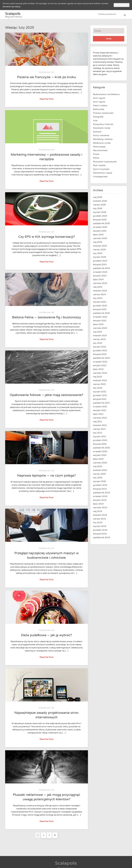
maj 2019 (98, 513)
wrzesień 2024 (100, 273)
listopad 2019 (100, 490)
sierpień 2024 (100, 277)
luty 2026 (98, 210)
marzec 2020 (99, 475)
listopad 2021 (100, 401)
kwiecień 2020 (100, 472)
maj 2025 (98, 244)
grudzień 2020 (100, 442)
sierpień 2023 (100, 322)
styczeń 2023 (100, 348)
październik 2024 (101, 270)
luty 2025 (98, 255)
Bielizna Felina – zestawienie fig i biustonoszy (47, 319)
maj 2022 (98, 378)
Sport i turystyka (101, 171)
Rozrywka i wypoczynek (105, 163)
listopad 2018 (100, 535)
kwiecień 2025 (100, 247)
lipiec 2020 (98, 460)
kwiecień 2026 (100, 202)
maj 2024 (98, 288)
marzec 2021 (99, 431)
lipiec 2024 (98, 281)
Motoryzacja (99, 148)
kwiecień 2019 (100, 517)
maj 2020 (98, 468)
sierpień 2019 (100, 502)
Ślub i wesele (99, 167)
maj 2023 (98, 333)
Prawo (96, 156)
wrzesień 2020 (100, 453)
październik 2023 (101, 315)
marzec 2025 (99, 251)
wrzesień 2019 (100, 498)
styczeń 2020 (100, 483)
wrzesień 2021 (100, 408)
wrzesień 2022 (100, 363)
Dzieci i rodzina (100, 107)
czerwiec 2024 (100, 285)
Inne (95, 122)
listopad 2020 (100, 445)
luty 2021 (98, 434)
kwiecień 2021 (100, 427)
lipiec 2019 (98, 505)
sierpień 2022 (100, 367)
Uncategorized (100, 178)
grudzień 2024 (100, 262)
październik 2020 (101, 449)
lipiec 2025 (98, 236)
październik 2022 (101, 359)
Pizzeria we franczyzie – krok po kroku (47, 79)
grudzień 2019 (100, 487)
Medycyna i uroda (102, 144)
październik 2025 (101, 225)
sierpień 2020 (100, 457)
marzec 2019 (99, 520)
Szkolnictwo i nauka (102, 174)
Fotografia (98, 118)
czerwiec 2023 (100, 330)
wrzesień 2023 (100, 318)
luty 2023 (98, 345)
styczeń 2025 (100, 259)
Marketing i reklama (103, 141)
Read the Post (47, 101)
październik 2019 (101, 494)
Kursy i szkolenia (101, 137)
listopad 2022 (100, 356)
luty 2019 (98, 524)
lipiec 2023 (98, 326)
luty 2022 (98, 389)
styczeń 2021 (100, 438)
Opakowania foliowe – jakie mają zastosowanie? (46, 396)
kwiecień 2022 (100, 382)
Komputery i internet (103, 126)
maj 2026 (98, 199)
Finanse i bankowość (103, 114)
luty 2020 (98, 479)
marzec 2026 (99, 206)
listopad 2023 (100, 311)
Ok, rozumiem (122, 5)
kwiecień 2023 (100, 337)
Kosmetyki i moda (102, 129)
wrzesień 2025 (100, 229)
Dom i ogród (99, 100)
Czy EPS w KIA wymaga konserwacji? (47, 238)
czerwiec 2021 (100, 419)
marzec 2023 (99, 341)
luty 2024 (98, 300)
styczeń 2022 (100, 393)
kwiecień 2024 (100, 292)
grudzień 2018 (100, 531)
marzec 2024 (99, 296)
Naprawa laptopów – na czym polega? (46, 477)
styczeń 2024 (100, 303)
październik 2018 (101, 539)
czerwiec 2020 (100, 464)
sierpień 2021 (100, 412)
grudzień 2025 (100, 217)
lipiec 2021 (98, 416)
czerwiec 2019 (100, 509)
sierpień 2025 (100, 232)
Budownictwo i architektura (106, 96)
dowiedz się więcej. (12, 7)
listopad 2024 (100, 266)
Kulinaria (97, 133)
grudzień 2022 (100, 352)
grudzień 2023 (100, 307)
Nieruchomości (100, 152)
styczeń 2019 (100, 528)
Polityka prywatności (107, 15)
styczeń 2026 (100, 214)
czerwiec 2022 (100, 374)
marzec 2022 (99, 386)
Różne (96, 159)
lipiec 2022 (98, 371)
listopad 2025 (100, 221)
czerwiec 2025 (100, 240)
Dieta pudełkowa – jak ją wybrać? (46, 637)
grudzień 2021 (100, 397)
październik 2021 (101, 404)
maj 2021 (98, 423)
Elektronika (98, 111)
